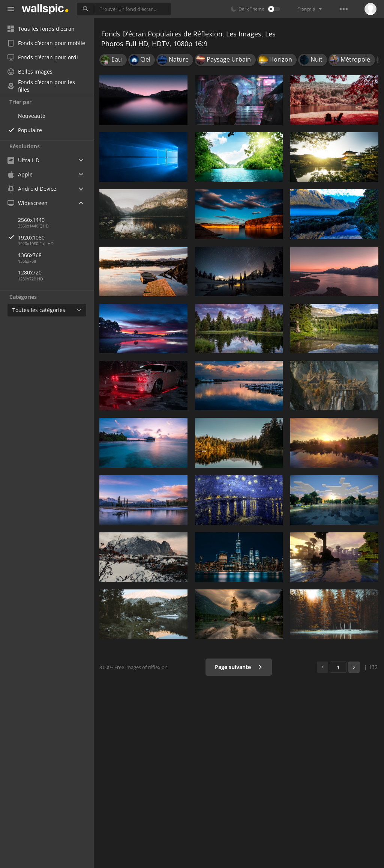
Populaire (30, 130)
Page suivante (239, 667)
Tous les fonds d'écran (41, 29)
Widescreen (28, 203)
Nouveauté (32, 116)
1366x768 (30, 255)
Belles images (30, 72)
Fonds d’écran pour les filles (41, 86)
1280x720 (30, 272)
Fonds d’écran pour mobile (46, 43)
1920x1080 (56, 237)
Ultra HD (23, 160)
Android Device (32, 189)
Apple (20, 174)
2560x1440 (31, 220)
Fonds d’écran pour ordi (43, 57)
